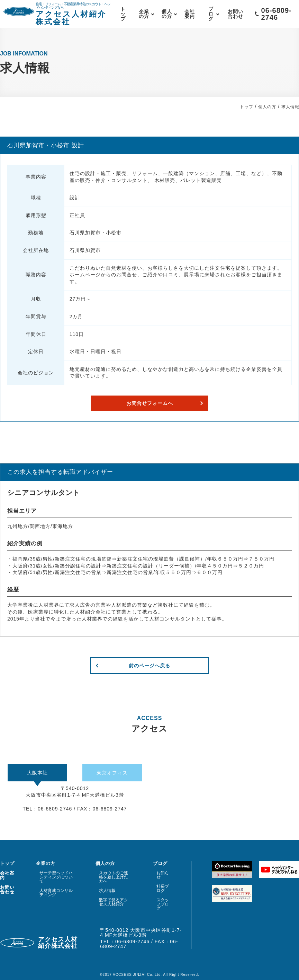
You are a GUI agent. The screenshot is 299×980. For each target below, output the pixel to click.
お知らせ (163, 875)
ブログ (211, 14)
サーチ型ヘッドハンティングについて (56, 877)
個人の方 (167, 14)
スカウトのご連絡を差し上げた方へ (114, 877)
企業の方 (144, 14)
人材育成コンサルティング (56, 893)
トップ (123, 14)
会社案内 (190, 14)
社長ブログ (163, 888)
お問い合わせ (235, 14)
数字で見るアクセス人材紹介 (114, 902)
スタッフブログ (163, 904)
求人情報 (107, 891)
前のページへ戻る (149, 666)
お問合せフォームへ (150, 403)
